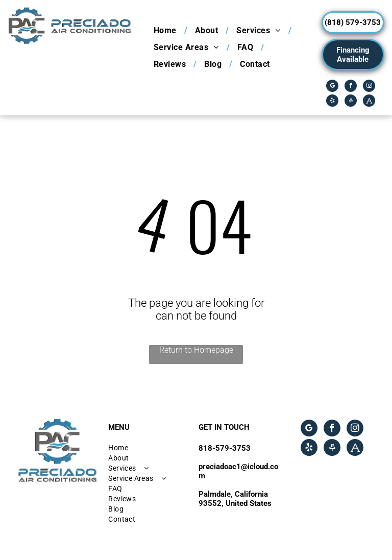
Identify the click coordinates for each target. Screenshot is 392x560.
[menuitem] (167, 30)
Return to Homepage (196, 350)
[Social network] (351, 102)
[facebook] (351, 87)
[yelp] (332, 102)
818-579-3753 (225, 448)
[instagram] (369, 87)
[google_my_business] (332, 87)
